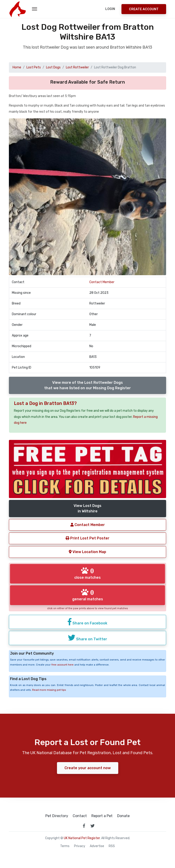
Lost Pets (34, 67)
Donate (123, 816)
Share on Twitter (87, 638)
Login (110, 9)
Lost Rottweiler (77, 67)
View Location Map (87, 552)
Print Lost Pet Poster (87, 538)
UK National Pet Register (82, 838)
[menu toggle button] (35, 9)
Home (17, 67)
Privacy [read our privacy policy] (80, 846)
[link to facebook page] (84, 826)
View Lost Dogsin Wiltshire (87, 508)
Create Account (144, 9)
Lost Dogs (53, 67)
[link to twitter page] (93, 826)
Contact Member (102, 282)
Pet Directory (57, 816)
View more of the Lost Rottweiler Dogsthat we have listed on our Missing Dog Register (87, 385)
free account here (62, 665)
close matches (87, 573)
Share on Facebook (87, 622)
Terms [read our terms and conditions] (65, 846)
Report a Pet (102, 816)
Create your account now (88, 768)
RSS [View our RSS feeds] (112, 846)
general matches (88, 595)
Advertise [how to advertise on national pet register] (97, 846)
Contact (80, 816)
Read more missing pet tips (49, 690)
